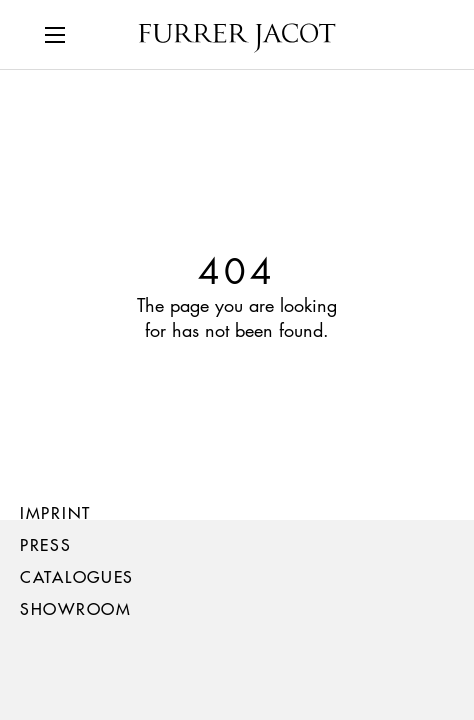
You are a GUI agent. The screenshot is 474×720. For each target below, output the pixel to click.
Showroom (76, 608)
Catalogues (77, 576)
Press (46, 544)
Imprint (55, 512)
